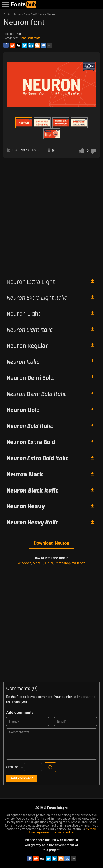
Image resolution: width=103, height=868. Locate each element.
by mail (91, 829)
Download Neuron (51, 543)
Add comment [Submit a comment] (22, 778)
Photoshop (63, 563)
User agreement (40, 832)
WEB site (79, 563)
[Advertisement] (51, 216)
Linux (49, 563)
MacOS (38, 563)
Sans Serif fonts (30, 38)
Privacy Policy (64, 832)
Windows (24, 563)
